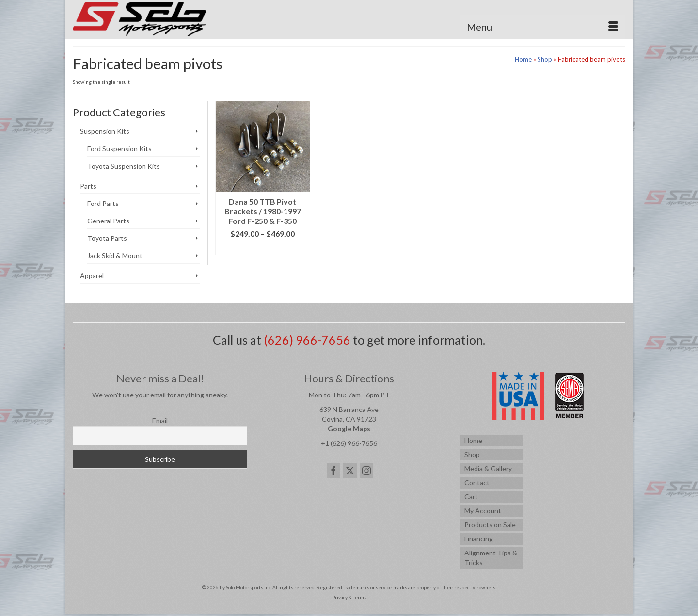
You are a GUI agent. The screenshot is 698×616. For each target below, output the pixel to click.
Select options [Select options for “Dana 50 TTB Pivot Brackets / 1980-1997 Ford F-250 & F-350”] (263, 248)
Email (160, 420)
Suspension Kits (105, 131)
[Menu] (542, 27)
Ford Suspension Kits (119, 149)
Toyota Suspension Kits (124, 166)
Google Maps (349, 429)
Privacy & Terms (349, 597)
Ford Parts (103, 203)
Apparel (92, 276)
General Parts (108, 221)
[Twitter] (350, 470)
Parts (88, 186)
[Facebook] (333, 470)
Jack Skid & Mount (115, 256)
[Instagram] (366, 470)
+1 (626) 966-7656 (349, 443)
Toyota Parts (107, 238)
